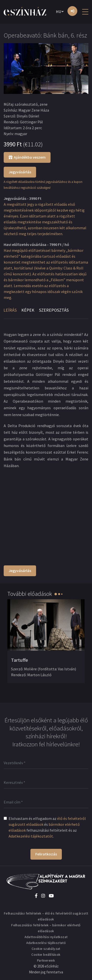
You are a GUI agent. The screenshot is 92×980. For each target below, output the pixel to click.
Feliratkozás (46, 854)
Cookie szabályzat (46, 949)
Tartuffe (20, 660)
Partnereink (46, 960)
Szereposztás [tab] (54, 310)
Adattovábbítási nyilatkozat (46, 937)
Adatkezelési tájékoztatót (31, 836)
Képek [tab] (28, 310)
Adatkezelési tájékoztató (46, 943)
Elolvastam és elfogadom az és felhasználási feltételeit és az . (47, 827)
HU (59, 12)
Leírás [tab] (10, 310)
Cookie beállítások (46, 955)
